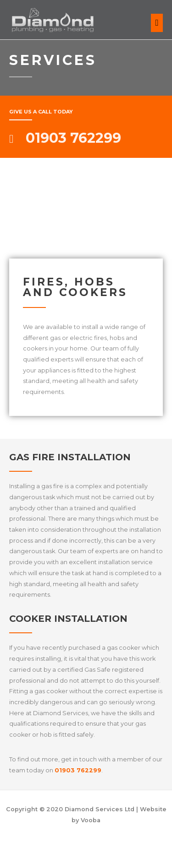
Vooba (91, 820)
